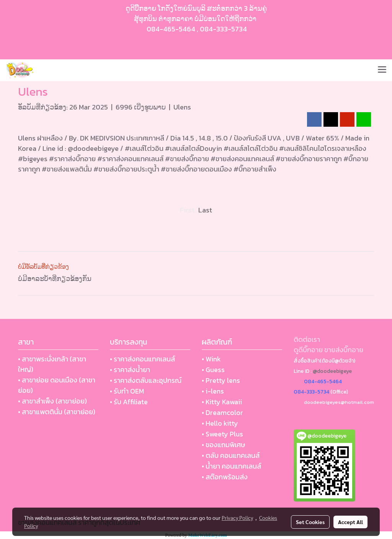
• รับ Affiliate (129, 402)
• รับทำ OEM (127, 391)
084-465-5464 (171, 29)
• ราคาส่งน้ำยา (130, 370)
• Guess (213, 370)
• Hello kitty (220, 423)
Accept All (350, 522)
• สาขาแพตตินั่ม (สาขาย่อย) (57, 412)
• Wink (211, 359)
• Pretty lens (221, 380)
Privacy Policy (237, 518)
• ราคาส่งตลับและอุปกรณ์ (146, 380)
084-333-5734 (223, 29)
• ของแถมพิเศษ (223, 445)
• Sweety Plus (222, 434)
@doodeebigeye (332, 371)
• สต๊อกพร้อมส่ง (225, 477)
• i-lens (213, 391)
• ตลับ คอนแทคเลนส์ (231, 455)
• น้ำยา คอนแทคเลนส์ (231, 466)
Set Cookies (310, 522)
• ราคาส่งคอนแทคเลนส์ (142, 359)
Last (205, 210)
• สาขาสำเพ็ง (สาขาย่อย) (52, 401)
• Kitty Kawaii (222, 402)
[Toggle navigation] (382, 70)
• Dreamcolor (222, 412)
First (187, 210)
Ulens (182, 107)
